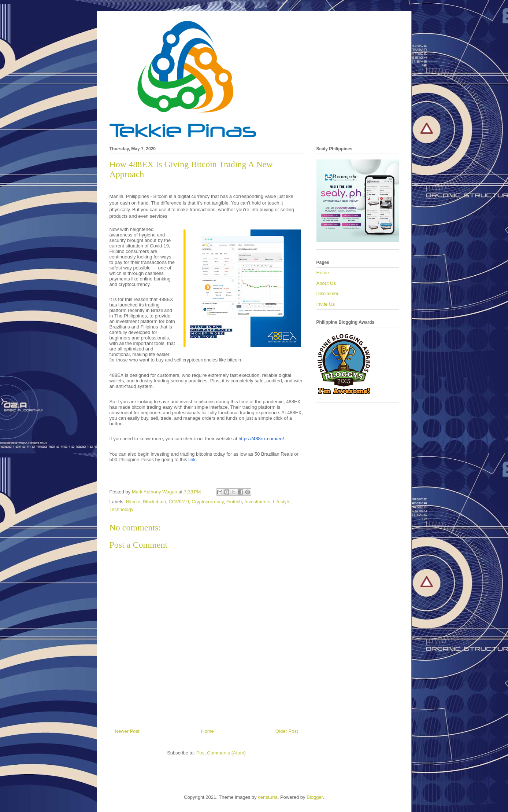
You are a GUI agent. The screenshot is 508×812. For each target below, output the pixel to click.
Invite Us (326, 304)
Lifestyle (282, 502)
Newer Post (127, 731)
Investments (257, 502)
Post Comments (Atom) (221, 753)
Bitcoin (133, 502)
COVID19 (179, 502)
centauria (268, 797)
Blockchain (154, 502)
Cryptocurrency (207, 502)
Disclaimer (328, 293)
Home (207, 731)
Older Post (287, 731)
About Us (326, 283)
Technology (122, 509)
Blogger (315, 797)
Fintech (234, 502)
